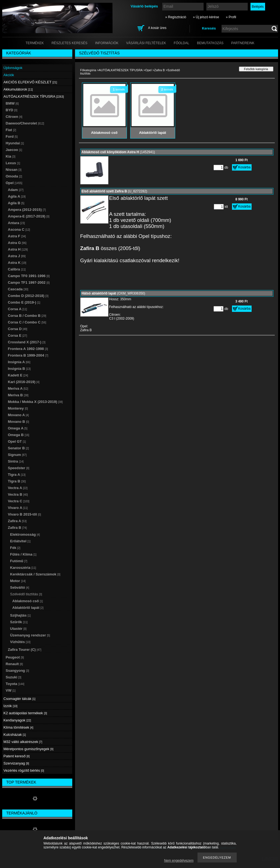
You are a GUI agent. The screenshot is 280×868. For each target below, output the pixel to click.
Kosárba (245, 167)
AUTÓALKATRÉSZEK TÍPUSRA (121, 70)
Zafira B (160, 70)
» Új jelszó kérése (206, 17)
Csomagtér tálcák (20, 699)
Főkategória (88, 70)
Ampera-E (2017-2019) (29, 216)
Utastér (18, 629)
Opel (148, 70)
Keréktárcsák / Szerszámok (35, 574)
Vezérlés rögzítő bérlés (24, 770)
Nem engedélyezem (179, 861)
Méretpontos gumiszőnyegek (29, 749)
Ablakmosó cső (28, 601)
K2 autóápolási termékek (25, 713)
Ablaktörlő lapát (28, 608)
